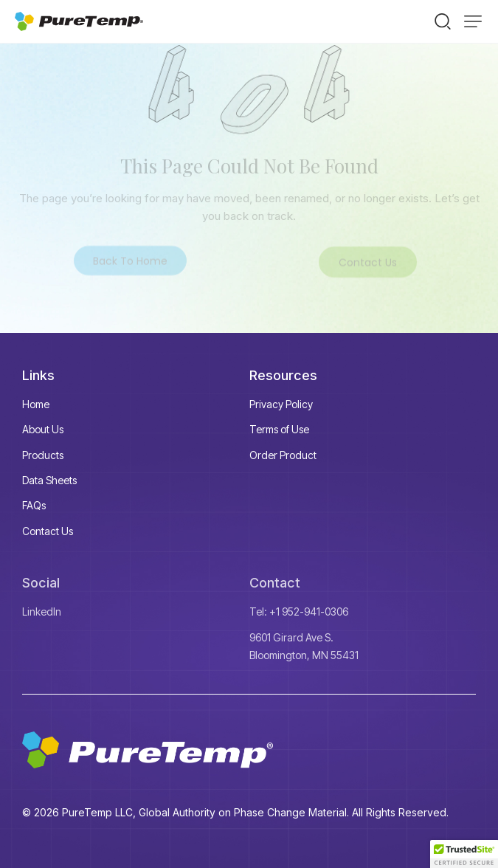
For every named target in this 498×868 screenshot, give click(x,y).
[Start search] (443, 20)
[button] (473, 21)
